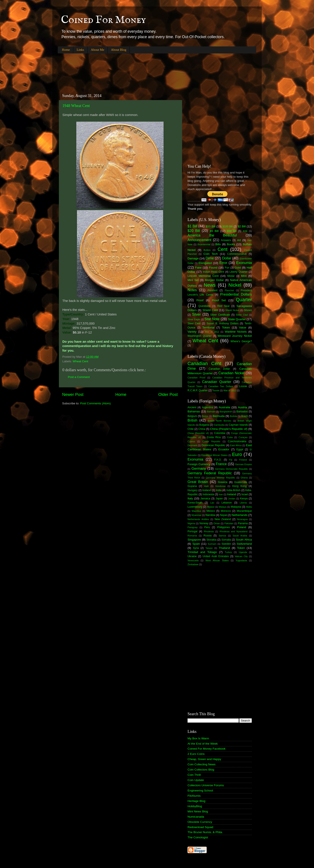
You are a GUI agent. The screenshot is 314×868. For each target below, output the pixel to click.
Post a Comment (79, 377)
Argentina (208, 407)
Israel (245, 494)
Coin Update (196, 780)
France (221, 464)
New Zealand (223, 519)
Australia (224, 407)
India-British (233, 490)
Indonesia (208, 494)
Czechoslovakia (237, 441)
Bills (218, 244)
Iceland (207, 490)
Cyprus (191, 441)
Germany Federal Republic (210, 473)
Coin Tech (211, 254)
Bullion (207, 250)
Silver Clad (242, 315)
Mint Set (193, 280)
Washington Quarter (200, 336)
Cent (223, 249)
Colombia (220, 433)
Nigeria (191, 523)
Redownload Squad (200, 827)
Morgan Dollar (214, 280)
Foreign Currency (199, 464)
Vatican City (241, 556)
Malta (249, 507)
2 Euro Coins (196, 754)
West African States (217, 560)
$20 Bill (194, 231)
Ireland (232, 494)
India (219, 490)
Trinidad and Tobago (202, 552)
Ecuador (224, 449)
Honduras (221, 486)
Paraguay (193, 527)
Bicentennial (204, 244)
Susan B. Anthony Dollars (223, 323)
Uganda (243, 552)
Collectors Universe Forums (206, 785)
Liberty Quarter (239, 272)
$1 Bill (192, 226)
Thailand (224, 548)
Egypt (240, 449)
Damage (193, 258)
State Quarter (237, 319)
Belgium (192, 416)
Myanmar (196, 515)
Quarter (244, 300)
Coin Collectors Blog (201, 770)
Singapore (194, 540)
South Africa (244, 540)
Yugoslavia (241, 560)
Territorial (208, 328)
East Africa (236, 445)
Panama (243, 523)
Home (66, 50)
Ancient (192, 407)
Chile (191, 429)
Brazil (244, 416)
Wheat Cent (80, 361)
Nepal (224, 515)
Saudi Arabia (240, 536)
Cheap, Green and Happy (204, 759)
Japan (219, 499)
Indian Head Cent (213, 272)
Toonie (216, 390)
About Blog (119, 50)
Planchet (229, 290)
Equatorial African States (214, 455)
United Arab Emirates (216, 556)
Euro (237, 454)
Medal (231, 276)
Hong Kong (239, 486)
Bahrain (211, 412)
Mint (244, 276)
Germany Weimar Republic (220, 478)
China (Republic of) (198, 433)
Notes (192, 290)
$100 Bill (228, 226)
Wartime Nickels (236, 332)
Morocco (226, 511)
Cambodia (219, 425)
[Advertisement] (137, 70)
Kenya (244, 499)
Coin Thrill (194, 775)
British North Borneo (219, 421)
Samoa (222, 536)
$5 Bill (214, 231)
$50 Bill (232, 231)
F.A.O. (218, 460)
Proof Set (219, 300)
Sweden (226, 544)
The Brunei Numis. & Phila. (205, 832)
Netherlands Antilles (198, 519)
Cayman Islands (238, 425)
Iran (221, 494)
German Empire (243, 464)
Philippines (223, 527)
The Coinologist (198, 837)
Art (239, 240)
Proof (200, 300)
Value (243, 328)
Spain (196, 544)
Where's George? (241, 341)
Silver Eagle (194, 319)
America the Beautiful (212, 235)
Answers (226, 240)
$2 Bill (242, 226)
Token (226, 328)
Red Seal (223, 306)
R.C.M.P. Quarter (198, 390)
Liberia (243, 503)
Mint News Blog (198, 811)
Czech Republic (211, 441)
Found (213, 268)
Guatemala (241, 482)
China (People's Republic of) (229, 429)
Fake (198, 268)
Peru (207, 527)
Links (80, 50)
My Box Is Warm (198, 738)
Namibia (210, 515)
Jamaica (205, 499)
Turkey (228, 552)
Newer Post (73, 394)
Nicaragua (242, 519)
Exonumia (244, 263)
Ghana (244, 478)
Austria (242, 407)
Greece (223, 482)
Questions (204, 306)
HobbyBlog (195, 806)
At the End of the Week (203, 744)
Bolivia (234, 416)
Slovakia (212, 540)
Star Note (212, 319)
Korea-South (195, 503)
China (202, 429)
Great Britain (198, 482)
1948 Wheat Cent (76, 106)
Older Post (168, 394)
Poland (242, 527)
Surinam (212, 544)
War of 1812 (212, 332)
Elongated (205, 263)
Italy (190, 498)
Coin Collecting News (201, 764)
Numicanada (196, 817)
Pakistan (229, 523)
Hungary (193, 490)
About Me (98, 50)
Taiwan (209, 548)
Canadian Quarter (217, 382)
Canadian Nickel (231, 373)
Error (223, 263)
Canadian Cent (204, 363)
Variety (192, 332)
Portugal (192, 531)
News (210, 285)
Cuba (230, 437)
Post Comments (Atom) (96, 403)
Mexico (211, 511)
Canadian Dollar (219, 369)
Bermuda (219, 416)
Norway (204, 523)
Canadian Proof (196, 378)
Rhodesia (209, 531)
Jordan (232, 499)
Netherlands (240, 515)
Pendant (212, 290)
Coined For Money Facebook (206, 749)
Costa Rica (214, 437)
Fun (227, 268)
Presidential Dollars (236, 294)
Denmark (192, 445)
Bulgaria (204, 425)
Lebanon (227, 503)
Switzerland (244, 544)
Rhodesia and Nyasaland (234, 531)
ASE (245, 231)
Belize (205, 416)
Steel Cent (194, 323)
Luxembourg (195, 507)
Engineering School (200, 791)
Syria (196, 548)
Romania (192, 536)
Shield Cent (210, 310)
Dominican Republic (213, 445)
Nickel (235, 285)
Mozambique (244, 511)
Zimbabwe (193, 564)
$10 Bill (211, 226)
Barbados (242, 412)
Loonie (243, 386)
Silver (196, 314)
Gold (238, 268)
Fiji (231, 460)
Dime (210, 258)
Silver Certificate (220, 315)
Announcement (199, 240)
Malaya (223, 507)
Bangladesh (226, 412)
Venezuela (193, 560)
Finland (243, 460)
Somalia (226, 540)
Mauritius (196, 511)
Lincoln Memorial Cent (203, 276)
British (192, 420)
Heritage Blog (196, 801)
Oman (217, 523)
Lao (212, 503)
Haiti (206, 486)
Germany (199, 468)
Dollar (227, 258)
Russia (207, 536)
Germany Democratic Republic (231, 469)
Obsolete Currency (200, 822)
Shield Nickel (232, 310)
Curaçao (243, 437)
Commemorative (237, 254)
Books (231, 244)
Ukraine (192, 556)
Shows (248, 310)
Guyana (192, 486)
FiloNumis (194, 796)
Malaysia (236, 507)
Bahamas (194, 411)
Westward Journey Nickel (235, 336)
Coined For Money (103, 20)
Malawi (211, 507)
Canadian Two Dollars (221, 386)
